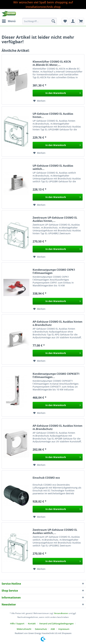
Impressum (64, 629)
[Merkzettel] (65, 21)
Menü (9, 21)
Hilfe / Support (17, 624)
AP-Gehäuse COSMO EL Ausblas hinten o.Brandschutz (58, 323)
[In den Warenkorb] (58, 93)
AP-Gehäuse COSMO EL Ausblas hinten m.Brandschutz (58, 427)
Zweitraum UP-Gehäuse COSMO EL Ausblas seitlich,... (55, 531)
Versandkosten (61, 613)
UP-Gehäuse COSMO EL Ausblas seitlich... (53, 167)
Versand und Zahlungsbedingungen (56, 624)
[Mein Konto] (73, 21)
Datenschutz (41, 629)
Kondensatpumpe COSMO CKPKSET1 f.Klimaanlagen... (56, 375)
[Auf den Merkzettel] (39, 101)
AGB (53, 629)
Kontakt (32, 624)
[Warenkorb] (81, 21)
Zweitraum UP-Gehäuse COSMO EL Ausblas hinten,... (55, 219)
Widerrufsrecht (24, 629)
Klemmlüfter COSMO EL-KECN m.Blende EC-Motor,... (52, 63)
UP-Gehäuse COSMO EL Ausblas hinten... (53, 115)
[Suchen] (53, 21)
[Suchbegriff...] (40, 21)
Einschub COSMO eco (46, 478)
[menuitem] (9, 21)
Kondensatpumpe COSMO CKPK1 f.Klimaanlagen (54, 271)
